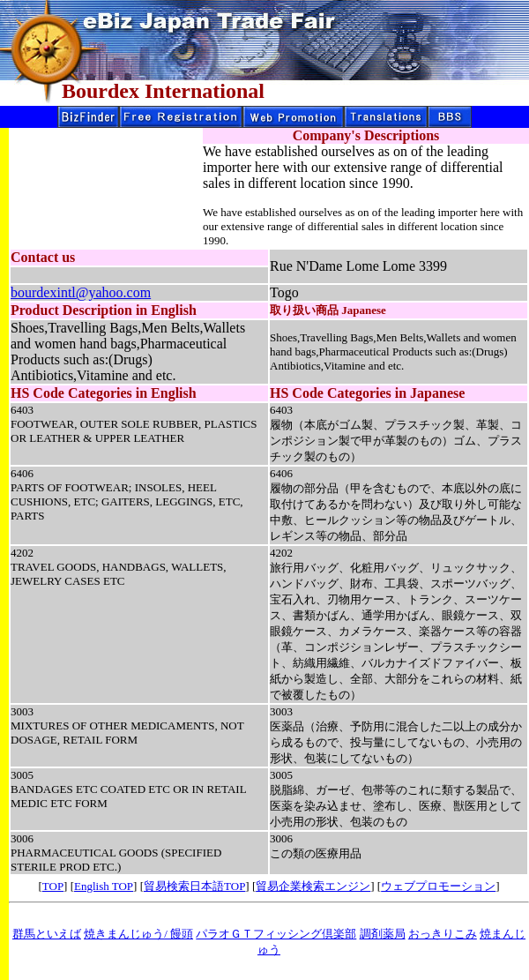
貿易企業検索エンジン (313, 886)
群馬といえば (47, 934)
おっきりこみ (443, 934)
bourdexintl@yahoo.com (81, 292)
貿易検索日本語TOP (194, 886)
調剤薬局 (383, 934)
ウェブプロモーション (438, 886)
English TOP (104, 886)
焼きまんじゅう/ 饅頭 (138, 934)
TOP (53, 886)
